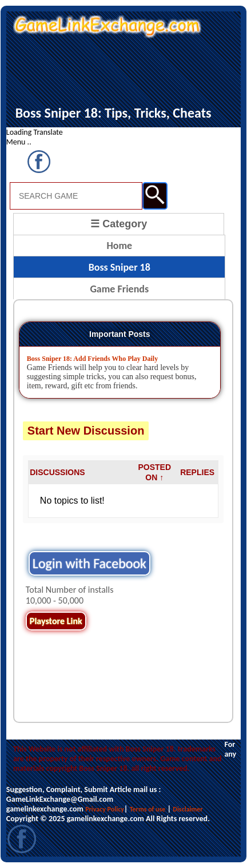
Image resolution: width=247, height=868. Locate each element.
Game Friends (119, 289)
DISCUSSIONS (57, 472)
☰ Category (119, 224)
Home (119, 246)
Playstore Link (56, 621)
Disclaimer (188, 809)
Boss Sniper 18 (119, 267)
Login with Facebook (89, 563)
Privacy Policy (105, 809)
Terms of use (148, 809)
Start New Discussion (86, 431)
